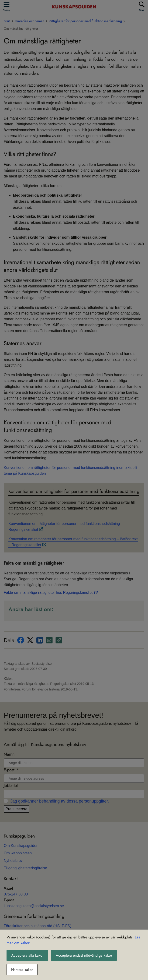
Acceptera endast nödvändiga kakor (84, 955)
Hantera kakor (22, 970)
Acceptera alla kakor (27, 955)
